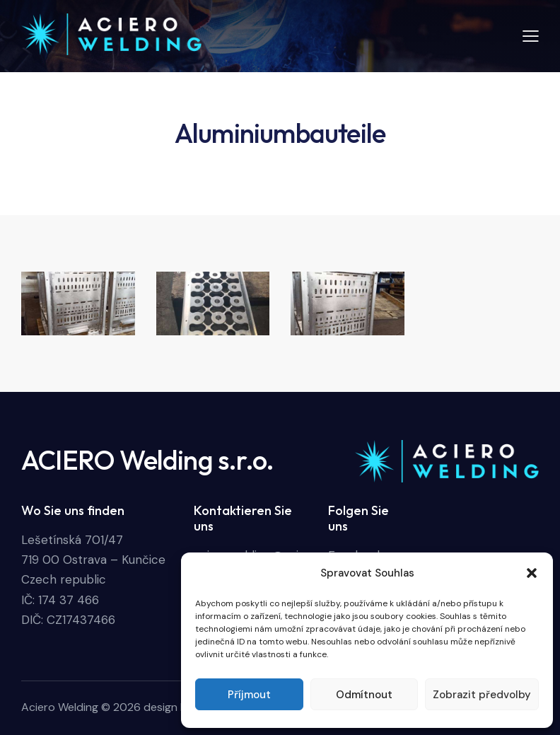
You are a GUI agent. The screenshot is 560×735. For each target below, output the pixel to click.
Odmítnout (364, 695)
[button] (532, 573)
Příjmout (249, 695)
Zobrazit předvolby (482, 695)
